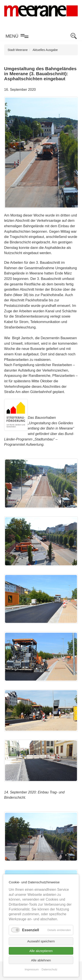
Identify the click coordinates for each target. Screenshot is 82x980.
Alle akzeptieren (41, 951)
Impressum (32, 969)
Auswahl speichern (41, 941)
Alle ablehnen (41, 960)
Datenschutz (49, 969)
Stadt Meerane (18, 50)
